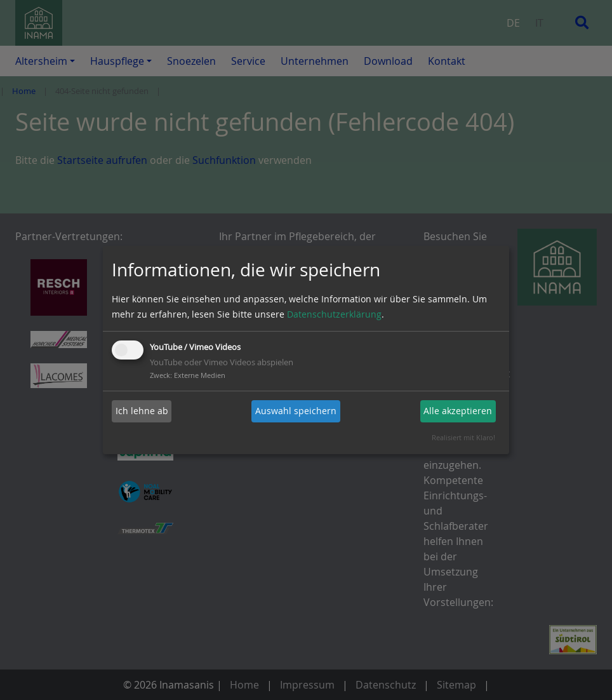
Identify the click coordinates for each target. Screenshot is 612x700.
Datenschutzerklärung (334, 314)
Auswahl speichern (296, 411)
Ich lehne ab (142, 411)
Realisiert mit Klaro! (463, 437)
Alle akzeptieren (458, 411)
